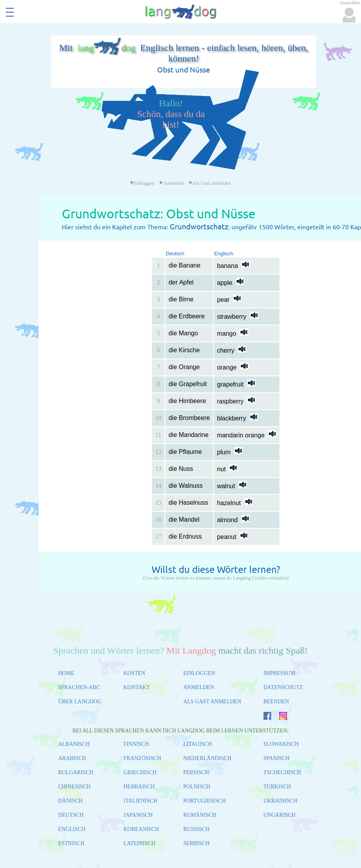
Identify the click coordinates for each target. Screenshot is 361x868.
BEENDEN (276, 702)
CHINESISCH (74, 787)
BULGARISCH (76, 772)
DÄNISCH (70, 801)
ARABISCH (72, 758)
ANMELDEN (199, 687)
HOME (66, 673)
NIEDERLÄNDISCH (207, 758)
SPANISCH (276, 758)
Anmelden (172, 183)
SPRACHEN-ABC (79, 687)
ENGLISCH (72, 829)
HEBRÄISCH (139, 787)
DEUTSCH (71, 815)
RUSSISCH (196, 829)
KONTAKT (137, 687)
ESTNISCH (71, 843)
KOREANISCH (141, 829)
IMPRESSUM (279, 673)
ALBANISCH (74, 744)
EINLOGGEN (199, 673)
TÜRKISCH (277, 787)
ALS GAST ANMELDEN (212, 702)
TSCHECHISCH (282, 772)
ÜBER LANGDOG (80, 702)
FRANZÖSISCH (143, 758)
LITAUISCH (197, 744)
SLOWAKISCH (281, 744)
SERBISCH (196, 843)
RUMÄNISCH (200, 815)
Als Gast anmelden (210, 183)
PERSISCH (196, 772)
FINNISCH (136, 744)
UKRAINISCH (280, 801)
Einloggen (143, 183)
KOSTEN (134, 673)
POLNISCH (196, 787)
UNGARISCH (280, 815)
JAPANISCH (138, 815)
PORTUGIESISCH (204, 801)
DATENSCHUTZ (283, 687)
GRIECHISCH (140, 772)
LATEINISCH (140, 843)
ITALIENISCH (141, 801)
